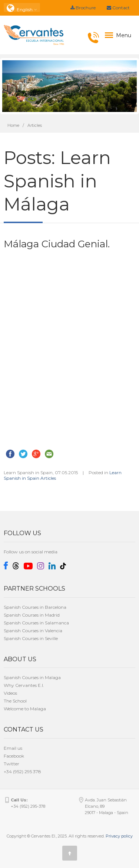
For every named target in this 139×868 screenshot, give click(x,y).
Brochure (83, 8)
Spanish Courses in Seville (31, 638)
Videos (10, 693)
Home (13, 125)
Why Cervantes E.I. (24, 685)
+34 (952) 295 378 (22, 771)
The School (15, 701)
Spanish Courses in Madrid (32, 615)
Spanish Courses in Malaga (32, 677)
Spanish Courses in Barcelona (35, 607)
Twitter (11, 764)
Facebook (14, 756)
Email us (13, 748)
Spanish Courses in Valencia (33, 631)
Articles (35, 125)
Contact (118, 8)
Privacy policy (119, 836)
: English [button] (22, 8)
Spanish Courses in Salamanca (36, 623)
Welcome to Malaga (25, 709)
